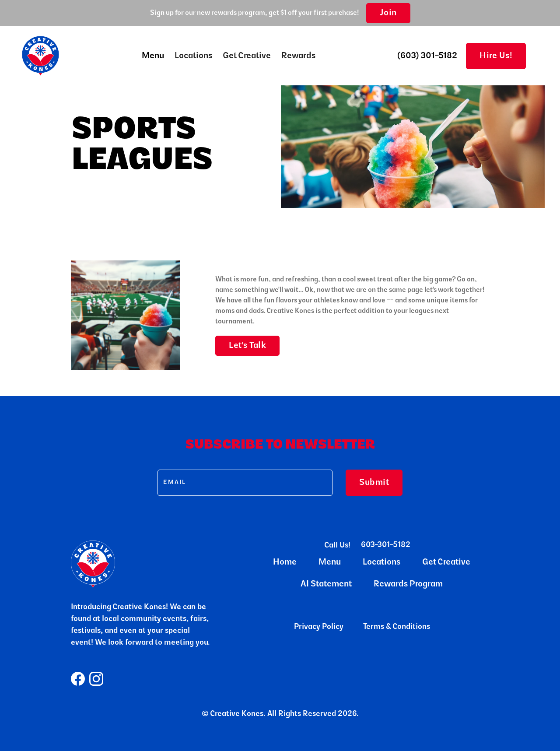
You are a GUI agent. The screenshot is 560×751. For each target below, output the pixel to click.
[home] (40, 56)
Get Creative (247, 56)
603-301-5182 (386, 545)
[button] (153, 56)
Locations (193, 56)
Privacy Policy (319, 627)
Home (285, 562)
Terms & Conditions (397, 627)
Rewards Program (408, 584)
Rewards (298, 56)
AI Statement (326, 584)
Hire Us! (496, 56)
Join (388, 13)
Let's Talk (247, 346)
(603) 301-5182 (427, 56)
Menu (330, 562)
